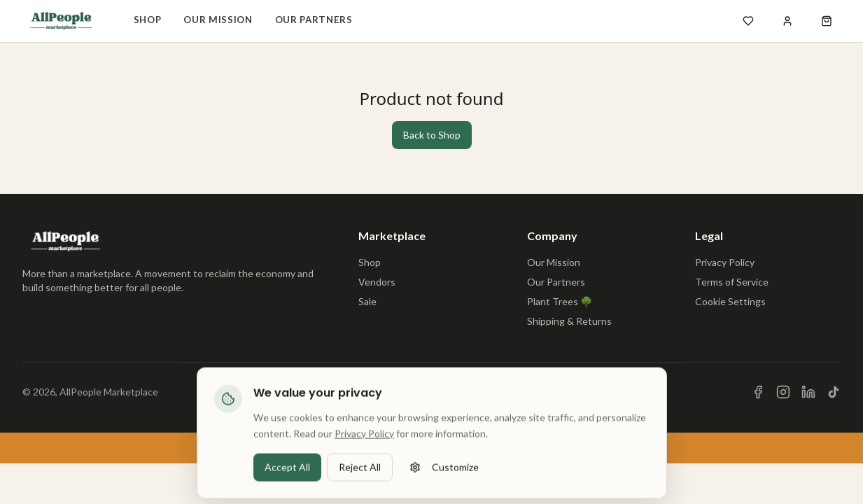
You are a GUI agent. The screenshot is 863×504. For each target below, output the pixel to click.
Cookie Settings (730, 301)
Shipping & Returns (569, 321)
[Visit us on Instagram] (783, 392)
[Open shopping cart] (827, 21)
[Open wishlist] (748, 21)
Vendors (377, 282)
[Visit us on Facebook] (758, 392)
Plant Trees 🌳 (560, 301)
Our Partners (314, 20)
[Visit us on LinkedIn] (808, 392)
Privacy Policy (725, 262)
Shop (148, 20)
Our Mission (218, 20)
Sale (367, 301)
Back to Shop (432, 135)
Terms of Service (732, 282)
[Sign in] (787, 21)
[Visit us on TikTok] (834, 392)
